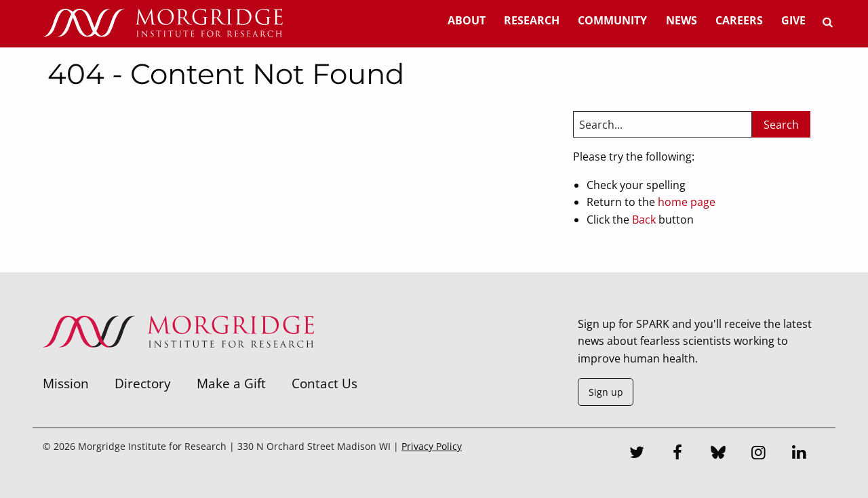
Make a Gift (231, 383)
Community (612, 20)
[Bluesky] (718, 454)
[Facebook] (677, 454)
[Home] (163, 24)
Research (532, 20)
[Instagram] (759, 454)
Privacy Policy (432, 446)
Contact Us (324, 383)
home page (687, 202)
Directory (143, 383)
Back (644, 220)
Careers (739, 20)
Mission (66, 383)
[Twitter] (637, 454)
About (467, 20)
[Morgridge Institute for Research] (178, 365)
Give (793, 20)
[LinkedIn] (799, 454)
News (682, 20)
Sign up (606, 392)
